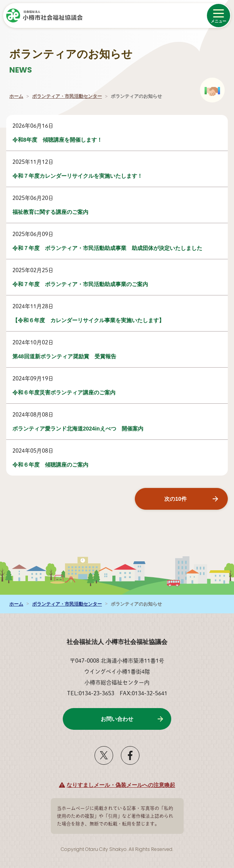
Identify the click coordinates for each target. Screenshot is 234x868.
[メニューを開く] (219, 16)
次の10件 (175, 499)
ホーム (16, 96)
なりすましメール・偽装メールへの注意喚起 (121, 785)
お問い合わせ (117, 719)
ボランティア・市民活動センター (67, 96)
